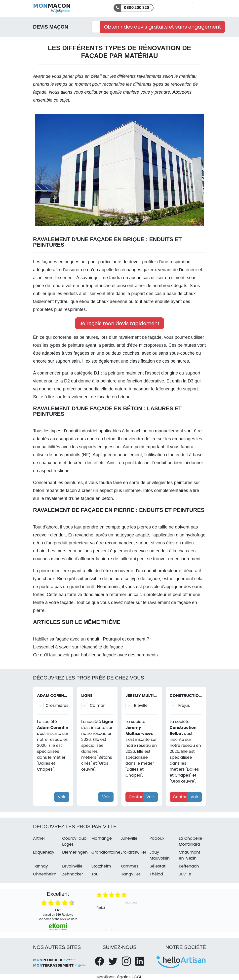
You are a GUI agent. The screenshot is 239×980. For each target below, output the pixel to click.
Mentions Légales (113, 977)
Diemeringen (75, 852)
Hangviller (130, 874)
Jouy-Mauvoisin (160, 855)
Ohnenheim (45, 874)
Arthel (39, 838)
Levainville (72, 866)
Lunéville (129, 838)
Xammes (129, 866)
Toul (96, 874)
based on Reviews (58, 912)
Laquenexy (44, 852)
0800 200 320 (137, 8)
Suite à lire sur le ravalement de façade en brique (82, 397)
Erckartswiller (133, 852)
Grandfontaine (106, 852)
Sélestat (158, 866)
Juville (185, 874)
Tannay (40, 866)
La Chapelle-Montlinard (192, 841)
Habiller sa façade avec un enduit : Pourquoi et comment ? (91, 639)
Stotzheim (101, 866)
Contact (137, 797)
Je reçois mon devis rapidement (119, 323)
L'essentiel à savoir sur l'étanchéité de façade (78, 647)
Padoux (157, 838)
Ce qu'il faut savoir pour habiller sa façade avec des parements (95, 655)
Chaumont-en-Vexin (191, 855)
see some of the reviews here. (58, 919)
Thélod (156, 874)
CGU (138, 977)
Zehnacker (73, 874)
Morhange (102, 838)
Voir (62, 797)
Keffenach (189, 866)
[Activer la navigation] (199, 7)
